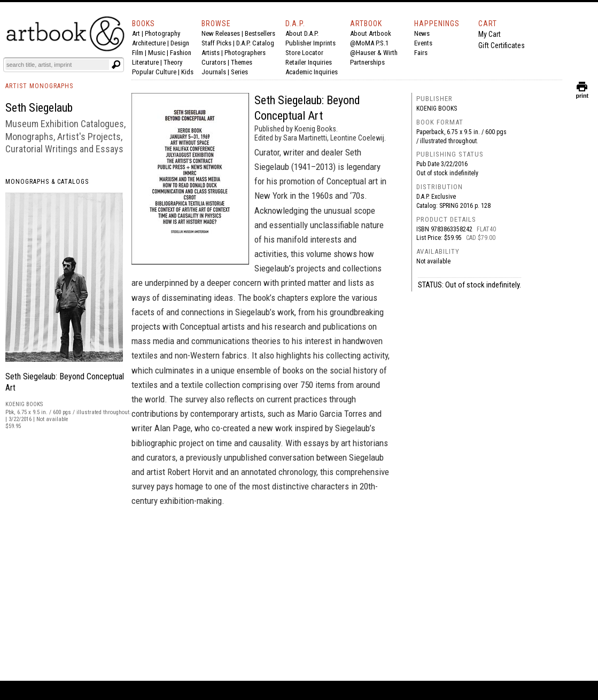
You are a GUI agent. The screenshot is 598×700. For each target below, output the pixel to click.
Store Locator (304, 53)
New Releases (221, 33)
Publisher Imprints (310, 43)
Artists (211, 53)
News (422, 33)
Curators (214, 62)
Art (136, 33)
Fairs (421, 53)
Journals (214, 72)
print (582, 93)
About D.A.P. (302, 33)
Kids (187, 72)
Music (157, 53)
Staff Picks (216, 43)
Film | (140, 53)
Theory (173, 62)
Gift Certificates (502, 45)
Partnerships (367, 62)
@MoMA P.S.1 (369, 43)
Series (239, 72)
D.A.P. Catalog (255, 43)
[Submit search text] (116, 65)
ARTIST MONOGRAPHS (39, 86)
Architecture (149, 43)
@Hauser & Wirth (374, 53)
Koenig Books (437, 108)
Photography (162, 33)
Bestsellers (260, 33)
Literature (145, 62)
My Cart (490, 34)
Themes (242, 62)
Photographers (245, 53)
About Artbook (371, 33)
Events (423, 43)
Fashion (181, 53)
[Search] (57, 65)
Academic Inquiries (312, 72)
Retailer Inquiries (309, 62)
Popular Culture (154, 72)
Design (180, 43)
